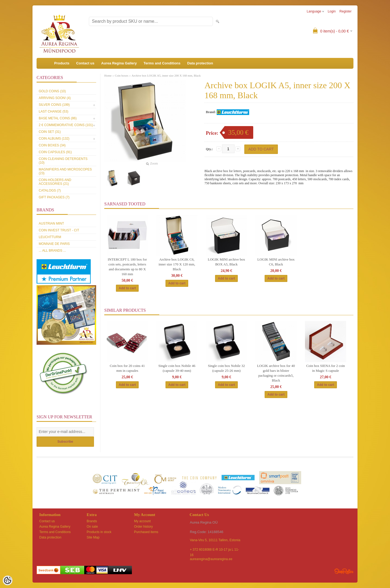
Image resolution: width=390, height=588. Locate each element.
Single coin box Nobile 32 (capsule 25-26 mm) (227, 368)
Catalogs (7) (50, 190)
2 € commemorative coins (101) (66, 125)
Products (62, 63)
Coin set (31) (50, 132)
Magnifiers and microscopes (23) (65, 171)
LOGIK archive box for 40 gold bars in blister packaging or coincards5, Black (276, 373)
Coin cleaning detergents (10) (63, 161)
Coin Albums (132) (54, 139)
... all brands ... (52, 251)
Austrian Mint (51, 224)
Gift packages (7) (54, 197)
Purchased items (146, 532)
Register (345, 11)
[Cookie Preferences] (8, 580)
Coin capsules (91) (55, 152)
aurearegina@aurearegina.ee (211, 559)
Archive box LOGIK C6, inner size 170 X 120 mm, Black (177, 264)
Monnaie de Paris (54, 244)
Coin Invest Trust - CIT (59, 230)
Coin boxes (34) (52, 145)
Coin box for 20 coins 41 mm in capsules (127, 368)
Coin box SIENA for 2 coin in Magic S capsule (326, 368)
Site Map (93, 537)
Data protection (200, 63)
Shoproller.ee (344, 571)
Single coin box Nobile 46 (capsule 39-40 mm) (177, 368)
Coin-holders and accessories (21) (55, 182)
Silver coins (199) (54, 105)
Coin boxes (122, 75)
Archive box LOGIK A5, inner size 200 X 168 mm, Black (166, 75)
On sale (92, 527)
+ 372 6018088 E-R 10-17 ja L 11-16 (214, 550)
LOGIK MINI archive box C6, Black (276, 262)
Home (108, 75)
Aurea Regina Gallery (119, 63)
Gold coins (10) (52, 91)
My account (142, 521)
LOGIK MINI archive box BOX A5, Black (226, 262)
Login (332, 11)
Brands (92, 521)
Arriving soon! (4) (55, 98)
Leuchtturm (50, 237)
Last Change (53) (53, 111)
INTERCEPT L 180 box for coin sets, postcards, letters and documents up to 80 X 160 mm (127, 267)
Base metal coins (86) (58, 118)
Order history (143, 527)
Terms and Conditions (162, 63)
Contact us (85, 63)
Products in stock (99, 532)
